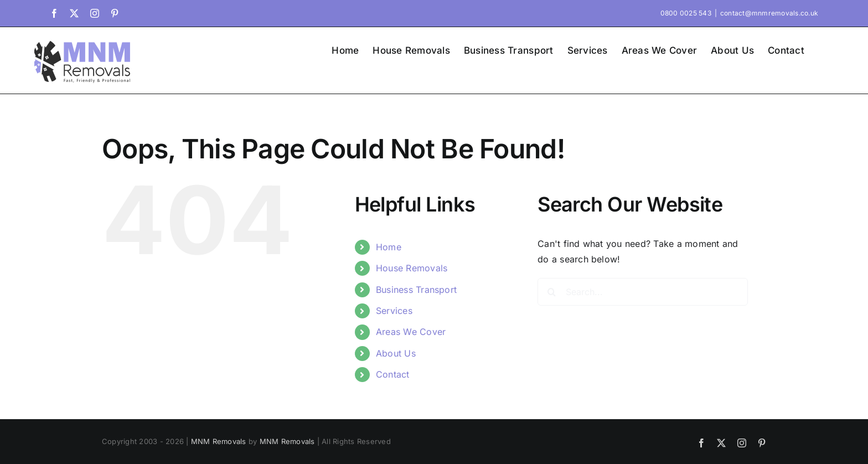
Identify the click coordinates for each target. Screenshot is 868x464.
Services (394, 311)
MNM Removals (219, 441)
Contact (393, 374)
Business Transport (416, 290)
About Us (396, 353)
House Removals (412, 268)
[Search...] (643, 292)
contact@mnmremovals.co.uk (769, 13)
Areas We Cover (411, 332)
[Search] (551, 292)
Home (389, 247)
